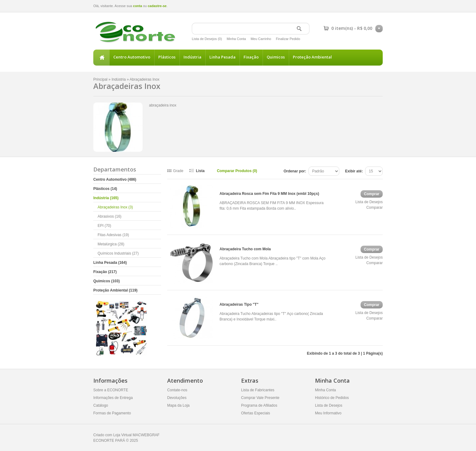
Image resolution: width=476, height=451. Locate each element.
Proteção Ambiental (312, 57)
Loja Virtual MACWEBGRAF (137, 435)
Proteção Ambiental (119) (115, 290)
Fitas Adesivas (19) (113, 235)
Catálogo (101, 405)
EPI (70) (104, 226)
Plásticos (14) (105, 189)
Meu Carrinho (261, 39)
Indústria (192, 57)
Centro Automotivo (132, 57)
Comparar (375, 207)
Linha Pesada (222, 57)
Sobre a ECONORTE (111, 390)
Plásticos (167, 57)
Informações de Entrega (113, 398)
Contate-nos (177, 390)
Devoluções (177, 398)
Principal (101, 58)
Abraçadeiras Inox (145, 79)
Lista (200, 171)
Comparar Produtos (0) (237, 171)
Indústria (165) (106, 198)
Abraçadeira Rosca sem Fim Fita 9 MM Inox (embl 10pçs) (269, 194)
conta (137, 6)
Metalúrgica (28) (111, 244)
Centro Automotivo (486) (115, 179)
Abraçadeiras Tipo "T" (239, 304)
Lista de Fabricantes (258, 390)
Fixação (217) (105, 272)
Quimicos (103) (107, 281)
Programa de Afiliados (259, 405)
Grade (178, 171)
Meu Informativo (328, 413)
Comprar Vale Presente (260, 398)
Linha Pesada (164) (110, 263)
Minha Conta (236, 39)
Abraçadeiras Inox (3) (115, 207)
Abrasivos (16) (109, 216)
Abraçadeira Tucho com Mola (245, 249)
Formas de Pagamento (112, 413)
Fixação (251, 57)
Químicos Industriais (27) (118, 253)
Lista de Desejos (369, 202)
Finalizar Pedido (288, 39)
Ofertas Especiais (256, 413)
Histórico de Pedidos (332, 398)
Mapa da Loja (178, 405)
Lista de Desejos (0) (207, 39)
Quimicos (276, 57)
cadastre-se (157, 6)
